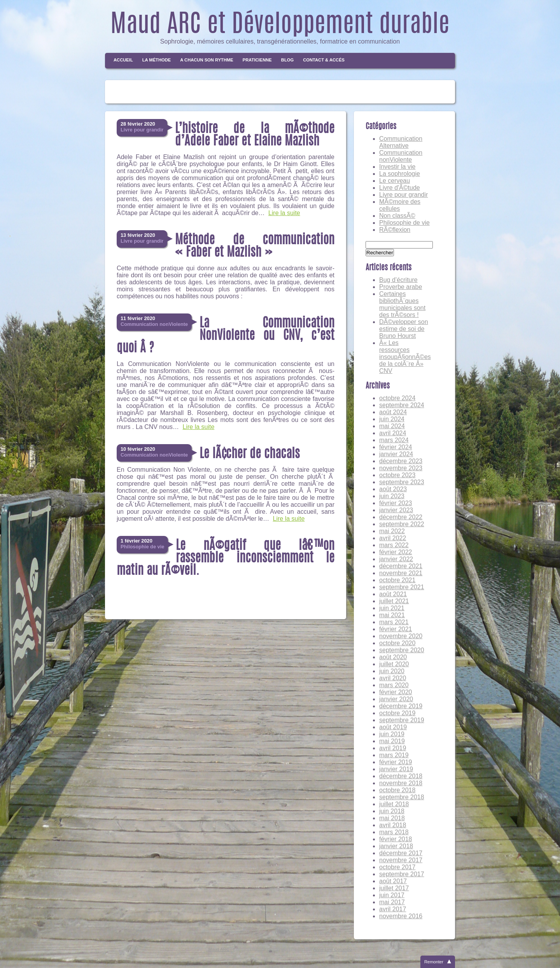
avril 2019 (393, 748)
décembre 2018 (401, 776)
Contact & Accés (324, 60)
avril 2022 (393, 538)
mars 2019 (394, 755)
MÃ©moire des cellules (400, 205)
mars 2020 (394, 685)
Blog (287, 60)
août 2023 (393, 489)
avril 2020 (393, 678)
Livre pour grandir (403, 195)
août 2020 (393, 657)
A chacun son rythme (207, 60)
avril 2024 (393, 433)
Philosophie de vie (404, 223)
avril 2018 (393, 825)
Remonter (434, 962)
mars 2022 (394, 545)
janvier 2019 (396, 769)
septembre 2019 (402, 720)
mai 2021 (392, 615)
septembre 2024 (402, 405)
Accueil (123, 60)
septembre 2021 (402, 587)
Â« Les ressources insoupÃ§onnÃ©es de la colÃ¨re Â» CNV (405, 357)
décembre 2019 (401, 706)
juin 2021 (392, 608)
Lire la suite (284, 213)
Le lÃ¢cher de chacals (250, 454)
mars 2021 (394, 622)
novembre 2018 (401, 783)
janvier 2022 (396, 559)
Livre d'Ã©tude (400, 188)
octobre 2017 (397, 867)
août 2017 (393, 881)
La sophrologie (400, 174)
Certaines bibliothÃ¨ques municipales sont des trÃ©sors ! (402, 304)
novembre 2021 (401, 573)
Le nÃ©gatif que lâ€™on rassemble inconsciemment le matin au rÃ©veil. (226, 558)
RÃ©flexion (395, 230)
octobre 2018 (397, 790)
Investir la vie (397, 167)
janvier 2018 (396, 846)
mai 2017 (392, 902)
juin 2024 (392, 419)
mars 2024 (394, 440)
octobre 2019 (397, 713)
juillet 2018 (394, 804)
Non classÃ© (397, 216)
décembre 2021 (401, 566)
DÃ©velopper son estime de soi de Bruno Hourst (404, 329)
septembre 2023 (402, 482)
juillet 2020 (394, 664)
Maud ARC (219, 949)
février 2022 (396, 552)
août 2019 (393, 727)
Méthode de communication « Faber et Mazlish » (255, 247)
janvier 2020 (396, 699)
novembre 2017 (401, 860)
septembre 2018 (402, 797)
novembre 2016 (401, 916)
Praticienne (257, 60)
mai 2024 (392, 426)
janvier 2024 (396, 454)
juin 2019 (392, 734)
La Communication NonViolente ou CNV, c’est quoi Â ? (226, 336)
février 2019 (396, 762)
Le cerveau (395, 181)
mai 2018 (392, 818)
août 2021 (393, 594)
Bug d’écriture (398, 280)
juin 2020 (392, 671)
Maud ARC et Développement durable (280, 26)
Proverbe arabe (401, 287)
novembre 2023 (401, 468)
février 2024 (396, 447)
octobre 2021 (397, 580)
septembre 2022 (402, 524)
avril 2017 (393, 909)
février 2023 (396, 503)
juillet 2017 (394, 888)
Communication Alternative (401, 142)
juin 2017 (392, 895)
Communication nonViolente (401, 156)
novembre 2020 (401, 636)
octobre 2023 (397, 475)
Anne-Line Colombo (333, 949)
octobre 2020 (397, 643)
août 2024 (393, 412)
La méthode (157, 60)
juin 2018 (392, 811)
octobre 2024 (397, 398)
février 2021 (396, 629)
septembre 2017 (402, 874)
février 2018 (396, 839)
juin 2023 (392, 496)
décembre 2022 (401, 517)
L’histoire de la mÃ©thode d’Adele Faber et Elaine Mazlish (255, 135)
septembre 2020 (402, 650)
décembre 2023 (401, 461)
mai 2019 (392, 741)
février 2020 (396, 692)
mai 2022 (392, 531)
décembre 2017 (401, 853)
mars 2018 (394, 832)
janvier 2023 (396, 510)
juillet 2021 (394, 601)
